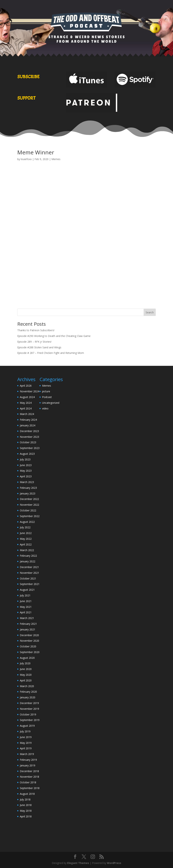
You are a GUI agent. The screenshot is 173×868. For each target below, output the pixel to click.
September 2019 (30, 720)
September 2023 (30, 448)
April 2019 (26, 748)
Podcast (47, 397)
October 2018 (28, 782)
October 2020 (28, 646)
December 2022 (29, 499)
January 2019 (28, 765)
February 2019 (28, 760)
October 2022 (28, 510)
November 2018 (29, 777)
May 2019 (26, 743)
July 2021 (25, 595)
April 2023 (26, 476)
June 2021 (26, 601)
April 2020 (26, 680)
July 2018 (25, 799)
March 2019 (27, 754)
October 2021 (28, 578)
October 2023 (28, 442)
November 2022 (29, 505)
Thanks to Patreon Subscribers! (36, 330)
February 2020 (28, 692)
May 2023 (26, 471)
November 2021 (29, 573)
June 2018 (26, 805)
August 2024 (27, 397)
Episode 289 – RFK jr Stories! (34, 342)
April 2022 (26, 544)
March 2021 (27, 618)
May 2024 (26, 403)
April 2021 (26, 612)
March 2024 (27, 414)
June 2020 (26, 669)
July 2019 (25, 731)
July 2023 (25, 459)
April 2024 (26, 408)
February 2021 (28, 624)
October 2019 (28, 714)
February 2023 (28, 488)
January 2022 (28, 561)
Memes (56, 159)
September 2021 (30, 584)
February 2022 (28, 556)
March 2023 (27, 482)
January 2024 (28, 425)
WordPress (114, 863)
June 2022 (26, 533)
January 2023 (28, 493)
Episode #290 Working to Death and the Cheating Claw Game (54, 336)
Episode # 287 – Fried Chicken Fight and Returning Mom (51, 353)
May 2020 (26, 675)
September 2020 (30, 652)
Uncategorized (51, 403)
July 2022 (25, 527)
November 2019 (29, 709)
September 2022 (30, 516)
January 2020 (28, 697)
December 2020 (29, 635)
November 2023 (29, 437)
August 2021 (27, 590)
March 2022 (27, 550)
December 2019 (29, 703)
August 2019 (27, 726)
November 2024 (29, 391)
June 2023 (26, 465)
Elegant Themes (78, 863)
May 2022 (26, 539)
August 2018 (27, 794)
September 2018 (30, 788)
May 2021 (26, 607)
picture (46, 391)
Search (150, 312)
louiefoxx (26, 159)
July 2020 (25, 663)
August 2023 (27, 454)
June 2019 (26, 737)
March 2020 (27, 686)
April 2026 (26, 386)
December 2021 (29, 567)
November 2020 (29, 641)
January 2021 (28, 629)
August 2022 (27, 522)
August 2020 (27, 658)
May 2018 (26, 811)
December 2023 (29, 431)
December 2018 (29, 771)
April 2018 (26, 816)
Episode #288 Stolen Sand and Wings (39, 347)
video (45, 408)
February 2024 (28, 420)
